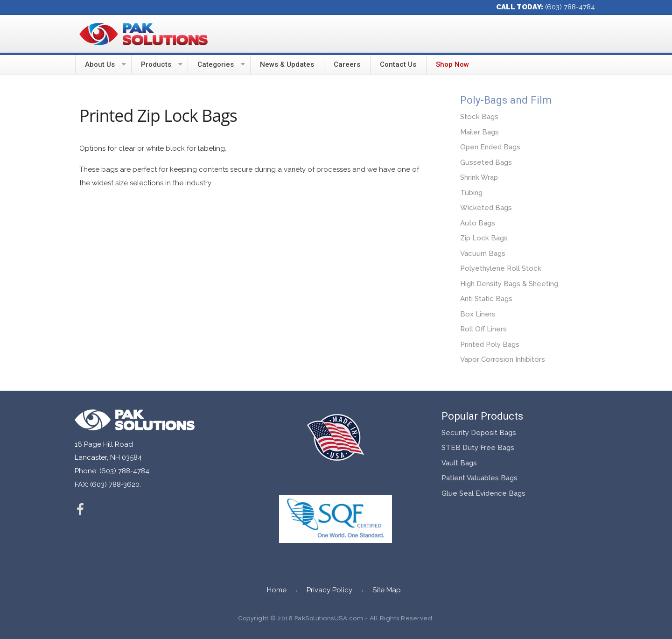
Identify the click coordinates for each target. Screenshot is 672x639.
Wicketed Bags (486, 208)
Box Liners (478, 314)
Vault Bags (459, 463)
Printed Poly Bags (490, 344)
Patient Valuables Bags (479, 478)
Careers (347, 64)
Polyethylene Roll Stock (501, 268)
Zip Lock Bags (484, 238)
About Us (100, 64)
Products (156, 64)
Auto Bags (478, 223)
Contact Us (398, 64)
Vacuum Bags (483, 253)
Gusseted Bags (486, 162)
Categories (216, 64)
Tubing (471, 193)
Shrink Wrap (479, 177)
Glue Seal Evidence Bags (483, 493)
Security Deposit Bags (479, 433)
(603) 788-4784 (570, 7)
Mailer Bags (479, 132)
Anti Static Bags (486, 299)
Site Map (387, 590)
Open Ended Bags (490, 147)
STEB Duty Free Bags (478, 448)
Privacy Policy (329, 590)
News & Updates (287, 64)
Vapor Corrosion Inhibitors (503, 359)
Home (277, 590)
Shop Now (452, 64)
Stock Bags (479, 117)
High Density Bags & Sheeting (509, 284)
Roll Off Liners (483, 329)
